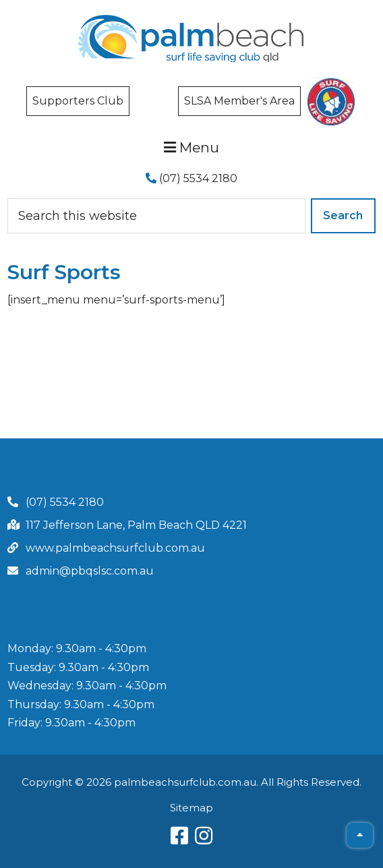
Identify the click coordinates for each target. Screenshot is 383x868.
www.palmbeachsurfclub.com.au (115, 548)
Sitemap (191, 808)
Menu (191, 147)
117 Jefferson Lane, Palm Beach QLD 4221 (136, 525)
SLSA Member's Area (239, 101)
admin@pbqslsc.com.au (90, 571)
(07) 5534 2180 (191, 178)
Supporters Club (78, 101)
